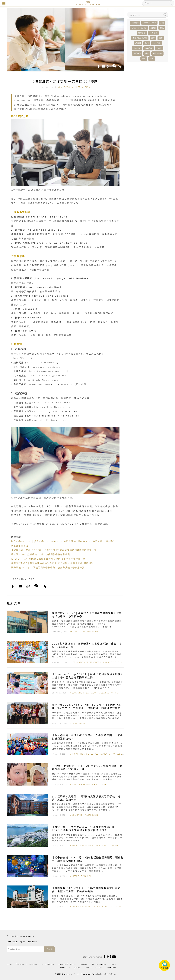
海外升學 (149, 48)
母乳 (144, 59)
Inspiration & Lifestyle (85, 754)
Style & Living (122, 754)
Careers (62, 967)
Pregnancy (20, 964)
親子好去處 (157, 53)
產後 (153, 38)
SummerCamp (149, 23)
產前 (161, 38)
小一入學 (157, 43)
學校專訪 (137, 53)
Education (65, 87)
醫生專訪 (142, 33)
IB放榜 (159, 48)
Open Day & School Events (102, 907)
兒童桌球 (135, 23)
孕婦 (147, 43)
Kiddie (113, 964)
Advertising (111, 967)
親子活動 (88, 876)
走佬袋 (153, 28)
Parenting (84, 964)
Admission (93, 632)
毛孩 (152, 59)
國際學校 (137, 48)
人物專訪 (153, 33)
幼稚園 (138, 43)
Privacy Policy (75, 967)
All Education (82, 87)
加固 (162, 23)
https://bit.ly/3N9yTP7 (62, 524)
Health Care (99, 784)
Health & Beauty (81, 784)
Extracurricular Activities (103, 662)
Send (49, 949)
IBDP (31, 579)
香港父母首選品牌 (140, 38)
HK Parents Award (99, 964)
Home (9, 964)
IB (23, 579)
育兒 (162, 28)
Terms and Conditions (93, 967)
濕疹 (147, 53)
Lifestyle (77, 876)
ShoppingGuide (139, 28)
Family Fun (106, 754)
